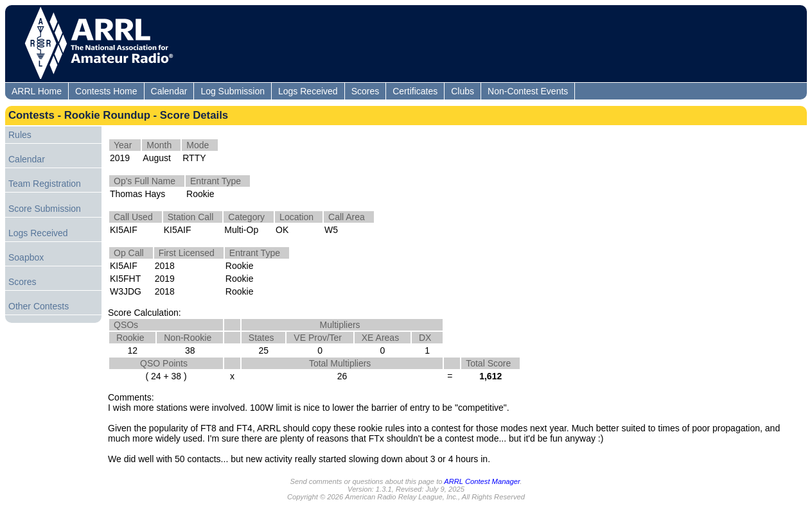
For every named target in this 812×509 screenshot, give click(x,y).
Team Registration (45, 184)
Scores (366, 91)
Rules (20, 135)
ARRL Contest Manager (482, 481)
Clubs (463, 91)
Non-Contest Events (528, 91)
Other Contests (39, 306)
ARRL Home (37, 91)
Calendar (169, 91)
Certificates (415, 91)
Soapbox (26, 257)
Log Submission (233, 91)
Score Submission (45, 209)
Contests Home (106, 91)
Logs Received (308, 91)
